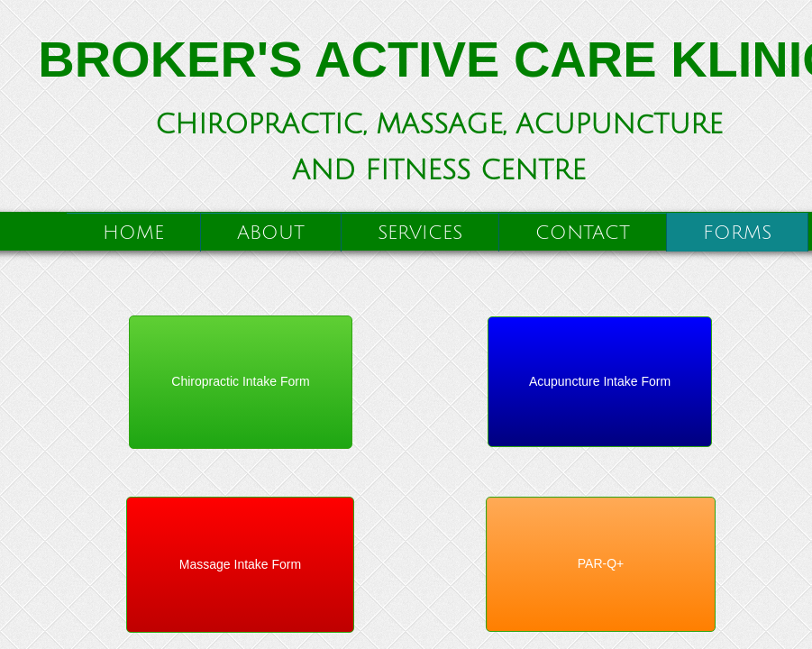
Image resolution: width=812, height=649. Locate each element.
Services (420, 233)
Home (133, 233)
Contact (583, 233)
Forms (737, 233)
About (271, 233)
